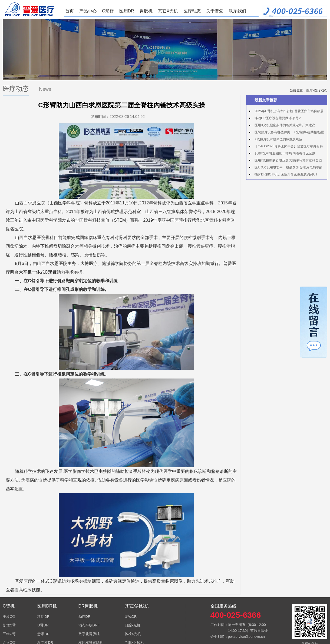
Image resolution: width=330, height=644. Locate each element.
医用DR (127, 11)
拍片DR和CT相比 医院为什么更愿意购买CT (286, 174)
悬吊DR (43, 634)
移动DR (43, 617)
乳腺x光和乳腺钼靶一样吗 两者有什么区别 (285, 153)
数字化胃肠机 (89, 634)
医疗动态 (192, 11)
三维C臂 (9, 634)
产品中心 (88, 11)
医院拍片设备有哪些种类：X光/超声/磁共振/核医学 (287, 133)
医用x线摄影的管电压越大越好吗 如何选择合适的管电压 (286, 161)
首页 (70, 11)
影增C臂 (9, 625)
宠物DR (131, 617)
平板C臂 (9, 617)
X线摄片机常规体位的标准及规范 (278, 139)
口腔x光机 (133, 625)
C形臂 (108, 11)
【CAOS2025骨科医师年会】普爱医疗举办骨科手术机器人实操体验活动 (286, 147)
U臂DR (43, 625)
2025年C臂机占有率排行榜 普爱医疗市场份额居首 (286, 112)
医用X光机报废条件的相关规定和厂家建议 (285, 125)
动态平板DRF (89, 625)
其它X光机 (168, 11)
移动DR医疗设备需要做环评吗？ (278, 118)
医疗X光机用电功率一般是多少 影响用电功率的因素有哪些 (286, 168)
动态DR (85, 617)
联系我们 (237, 11)
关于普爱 (215, 11)
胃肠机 (146, 11)
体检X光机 (133, 634)
